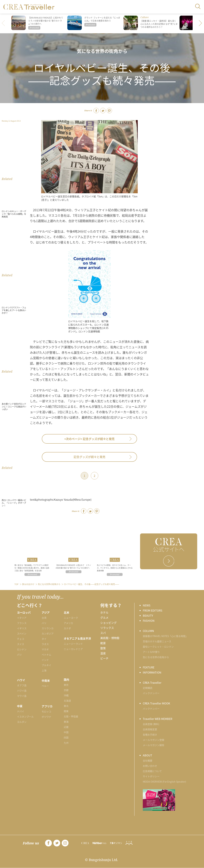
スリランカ (48, 628)
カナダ (67, 628)
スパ (103, 633)
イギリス (22, 628)
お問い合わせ (150, 766)
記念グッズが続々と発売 (90, 457)
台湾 (44, 618)
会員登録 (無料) (151, 724)
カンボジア (48, 633)
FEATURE (149, 667)
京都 (66, 690)
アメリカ (68, 623)
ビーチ (104, 658)
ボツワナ (46, 717)
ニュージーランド (73, 644)
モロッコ (46, 711)
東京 (66, 685)
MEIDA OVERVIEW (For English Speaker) (164, 782)
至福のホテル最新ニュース (157, 641)
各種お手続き (150, 735)
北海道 (67, 701)
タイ (44, 639)
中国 (66, 732)
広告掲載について (152, 771)
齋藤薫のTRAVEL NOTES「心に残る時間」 (165, 636)
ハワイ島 (22, 691)
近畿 (66, 727)
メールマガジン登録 (154, 740)
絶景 (103, 643)
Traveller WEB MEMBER (158, 719)
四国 (66, 737)
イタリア (22, 618)
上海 (44, 670)
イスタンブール (25, 717)
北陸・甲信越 (71, 716)
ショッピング (108, 623)
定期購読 (148, 688)
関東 (66, 711)
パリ (19, 655)
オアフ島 (22, 685)
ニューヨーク (71, 618)
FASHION (149, 621)
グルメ (104, 618)
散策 (103, 648)
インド (45, 660)
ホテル (104, 612)
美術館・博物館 (110, 638)
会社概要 (148, 760)
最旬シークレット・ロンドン (158, 647)
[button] (201, 23)
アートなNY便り (151, 652)
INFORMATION (152, 672)
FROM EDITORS (153, 610)
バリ (44, 623)
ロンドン (22, 649)
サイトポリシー (151, 776)
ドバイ (21, 711)
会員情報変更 (150, 729)
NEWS (147, 605)
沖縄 (66, 695)
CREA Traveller (152, 683)
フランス (22, 623)
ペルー (45, 686)
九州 (66, 743)
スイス (21, 644)
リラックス (107, 628)
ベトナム (46, 655)
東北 (66, 706)
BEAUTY (148, 615)
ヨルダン (22, 722)
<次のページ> (89, 439)
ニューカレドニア (73, 649)
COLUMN (148, 631)
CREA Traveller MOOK (156, 703)
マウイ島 (22, 696)
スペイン (22, 633)
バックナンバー (151, 693)
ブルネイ (46, 665)
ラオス (45, 644)
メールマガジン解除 (154, 745)
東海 (66, 722)
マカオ (45, 649)
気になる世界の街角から (102, 51)
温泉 (103, 653)
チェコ (21, 639)
